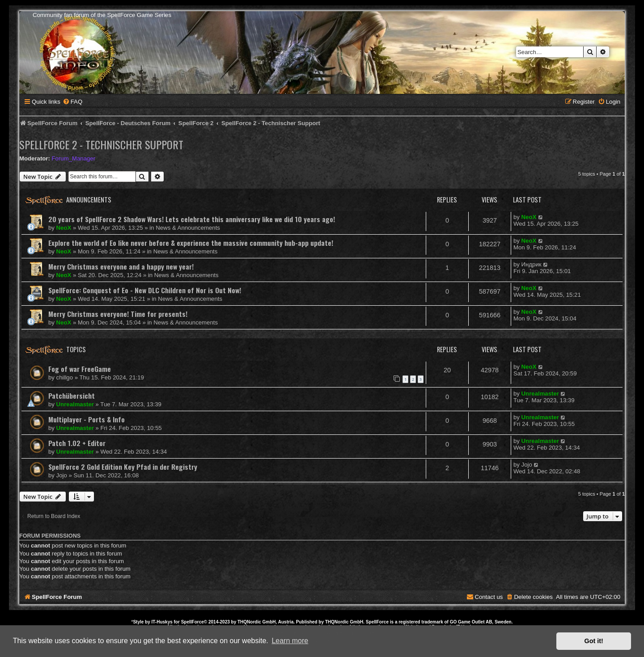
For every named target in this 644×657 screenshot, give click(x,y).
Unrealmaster (75, 404)
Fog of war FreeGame (80, 369)
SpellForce (193, 622)
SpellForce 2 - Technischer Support (101, 144)
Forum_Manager (74, 158)
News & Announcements (188, 228)
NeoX (64, 228)
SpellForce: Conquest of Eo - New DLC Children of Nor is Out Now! (145, 290)
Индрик (532, 264)
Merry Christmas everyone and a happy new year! (121, 266)
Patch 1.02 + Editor (77, 443)
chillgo (65, 377)
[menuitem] (72, 102)
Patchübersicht (72, 396)
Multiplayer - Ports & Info (87, 419)
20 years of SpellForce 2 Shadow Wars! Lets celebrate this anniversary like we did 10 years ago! (192, 219)
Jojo (62, 475)
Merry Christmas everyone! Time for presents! (118, 314)
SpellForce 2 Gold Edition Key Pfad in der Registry (123, 467)
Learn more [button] (290, 641)
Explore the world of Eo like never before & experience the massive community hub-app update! (191, 243)
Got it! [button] (594, 641)
